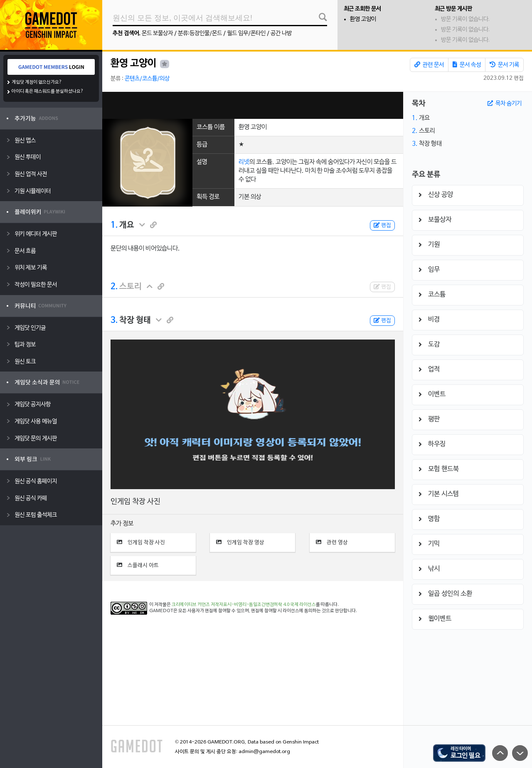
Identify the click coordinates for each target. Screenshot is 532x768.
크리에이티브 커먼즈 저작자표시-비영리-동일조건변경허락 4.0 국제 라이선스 (244, 605)
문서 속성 (467, 65)
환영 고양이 (363, 19)
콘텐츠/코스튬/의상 (147, 79)
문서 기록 (504, 65)
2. (114, 287)
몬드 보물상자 (157, 33)
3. (114, 320)
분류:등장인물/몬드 (200, 33)
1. (114, 225)
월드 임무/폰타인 (246, 33)
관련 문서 (429, 65)
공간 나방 (281, 33)
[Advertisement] (253, 105)
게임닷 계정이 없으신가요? (37, 82)
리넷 (244, 162)
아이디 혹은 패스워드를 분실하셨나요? (48, 91)
